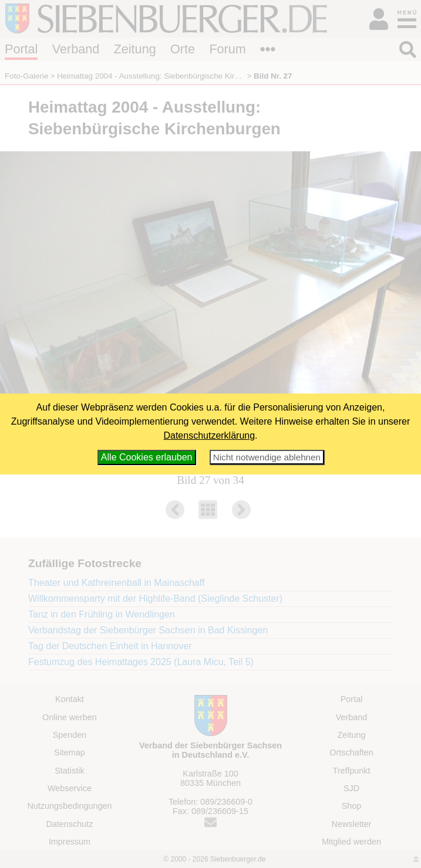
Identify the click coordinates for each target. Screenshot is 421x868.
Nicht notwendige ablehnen (267, 457)
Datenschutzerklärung (209, 435)
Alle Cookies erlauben (147, 457)
